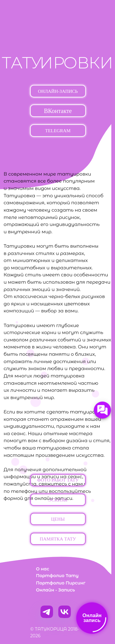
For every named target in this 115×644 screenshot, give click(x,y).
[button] (58, 480)
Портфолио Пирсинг (61, 583)
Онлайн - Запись (55, 590)
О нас (42, 569)
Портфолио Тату (57, 576)
